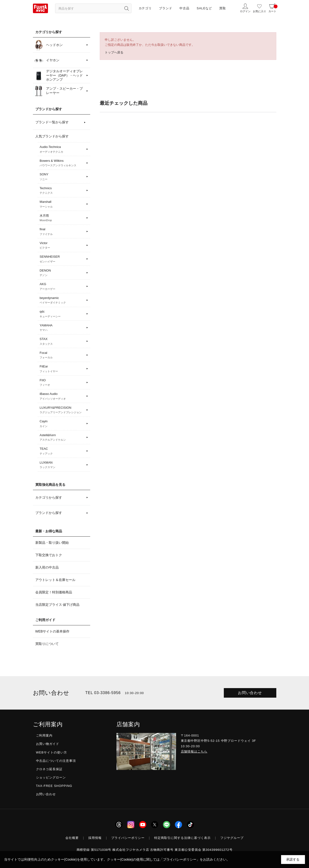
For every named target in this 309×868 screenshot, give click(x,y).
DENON (62, 273)
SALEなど (204, 8)
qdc (62, 314)
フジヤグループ (232, 838)
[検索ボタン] (127, 8)
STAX (62, 341)
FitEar (62, 369)
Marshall (62, 204)
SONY (62, 177)
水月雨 (62, 218)
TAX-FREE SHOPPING (54, 786)
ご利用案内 (44, 735)
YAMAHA (62, 328)
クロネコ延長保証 (49, 769)
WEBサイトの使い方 (52, 752)
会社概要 (72, 838)
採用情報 (95, 838)
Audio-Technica (62, 149)
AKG (62, 287)
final (62, 232)
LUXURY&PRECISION (62, 410)
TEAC (62, 451)
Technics (62, 191)
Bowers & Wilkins (62, 163)
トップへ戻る (114, 52)
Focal (62, 355)
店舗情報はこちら (194, 751)
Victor (62, 246)
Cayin (62, 424)
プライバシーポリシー (128, 838)
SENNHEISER (62, 259)
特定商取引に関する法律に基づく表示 (183, 838)
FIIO (62, 383)
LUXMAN (62, 465)
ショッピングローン (51, 777)
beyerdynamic (62, 300)
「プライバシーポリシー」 (180, 859)
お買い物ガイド (48, 744)
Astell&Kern (62, 438)
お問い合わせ (250, 693)
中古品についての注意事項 (56, 761)
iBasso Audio (62, 396)
